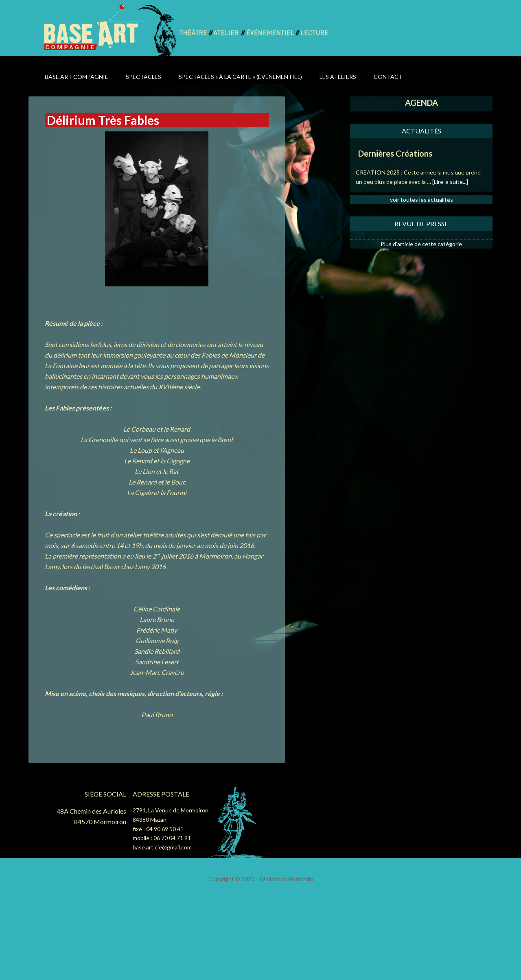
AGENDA (421, 103)
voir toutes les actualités (421, 200)
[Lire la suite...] (450, 182)
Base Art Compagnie (111, 30)
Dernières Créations (395, 153)
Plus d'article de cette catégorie (421, 244)
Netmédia (301, 879)
